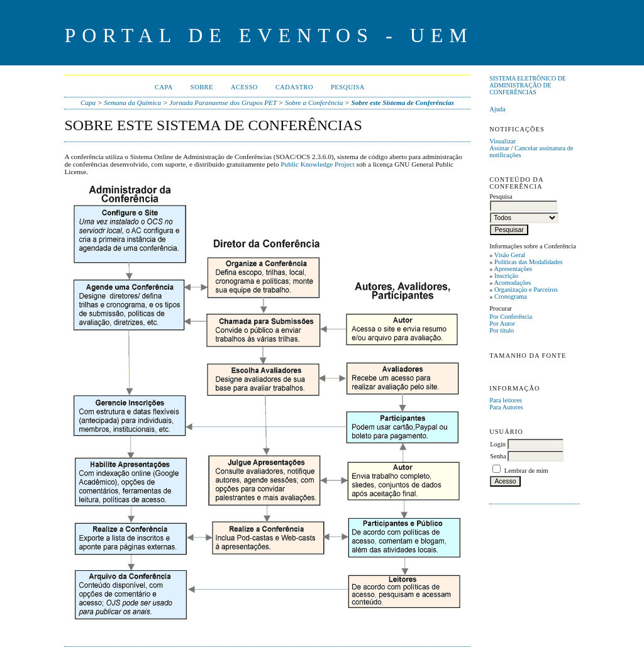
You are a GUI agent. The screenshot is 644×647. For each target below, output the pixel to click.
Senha (498, 456)
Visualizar (502, 141)
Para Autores (506, 407)
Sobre (202, 87)
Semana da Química (132, 102)
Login (498, 444)
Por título (502, 330)
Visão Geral (510, 255)
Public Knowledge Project (317, 164)
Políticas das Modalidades (529, 262)
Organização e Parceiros (526, 290)
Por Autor (502, 323)
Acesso (244, 87)
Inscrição (506, 276)
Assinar (499, 148)
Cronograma (511, 296)
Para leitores (506, 400)
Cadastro (294, 87)
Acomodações (512, 283)
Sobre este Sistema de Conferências (402, 102)
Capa (164, 87)
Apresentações (513, 269)
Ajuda (497, 109)
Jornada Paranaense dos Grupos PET (223, 102)
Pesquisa (348, 87)
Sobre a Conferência (314, 102)
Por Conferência (511, 317)
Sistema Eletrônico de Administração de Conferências (528, 85)
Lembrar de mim (526, 471)
